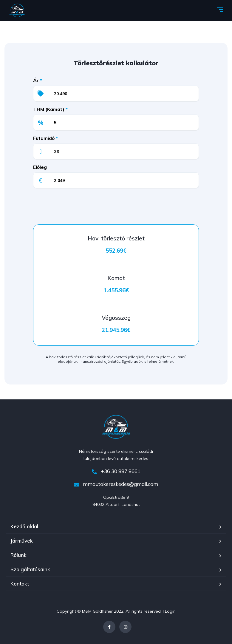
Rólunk (18, 555)
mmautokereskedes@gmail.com (116, 484)
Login (170, 611)
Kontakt (20, 584)
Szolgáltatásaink (30, 569)
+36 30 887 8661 (116, 471)
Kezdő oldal (24, 526)
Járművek (22, 541)
